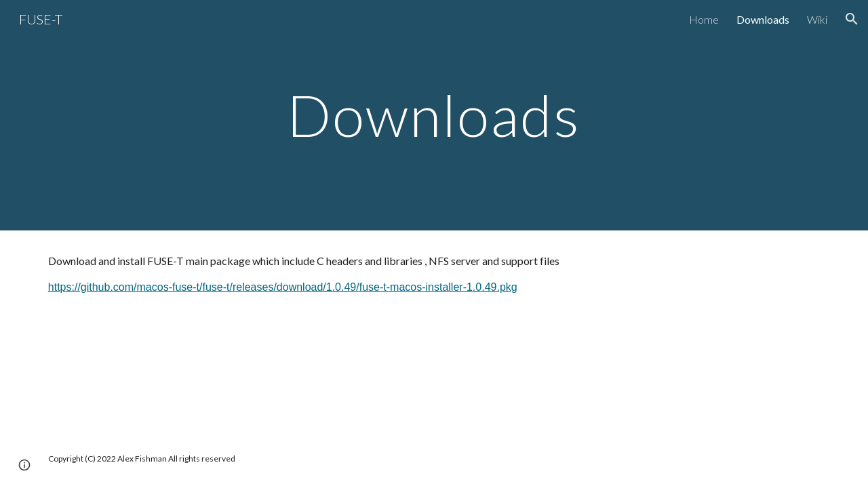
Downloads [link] (763, 19)
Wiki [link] (817, 19)
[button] (852, 19)
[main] (434, 115)
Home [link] (704, 19)
